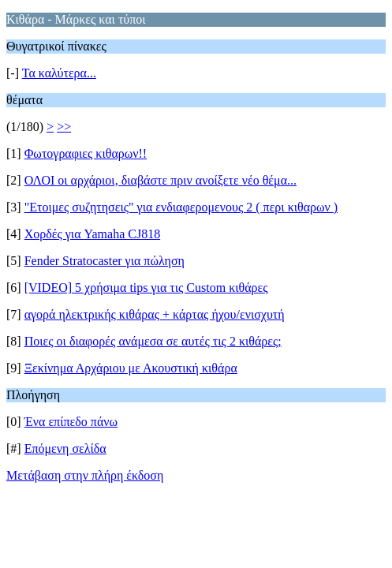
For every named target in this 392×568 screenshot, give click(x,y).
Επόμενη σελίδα (65, 448)
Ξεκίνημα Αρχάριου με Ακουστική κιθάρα (131, 368)
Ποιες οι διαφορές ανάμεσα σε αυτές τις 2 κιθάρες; (153, 341)
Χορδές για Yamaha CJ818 (93, 234)
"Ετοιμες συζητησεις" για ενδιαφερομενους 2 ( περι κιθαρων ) (181, 207)
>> (64, 127)
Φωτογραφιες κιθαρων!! (86, 153)
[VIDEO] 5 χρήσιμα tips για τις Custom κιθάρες (146, 288)
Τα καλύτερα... (59, 73)
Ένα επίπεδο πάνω (71, 422)
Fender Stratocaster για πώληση (105, 261)
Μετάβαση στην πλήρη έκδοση (85, 475)
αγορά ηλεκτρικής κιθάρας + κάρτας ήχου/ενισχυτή (155, 314)
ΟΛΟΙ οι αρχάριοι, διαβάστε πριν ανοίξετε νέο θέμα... (161, 180)
